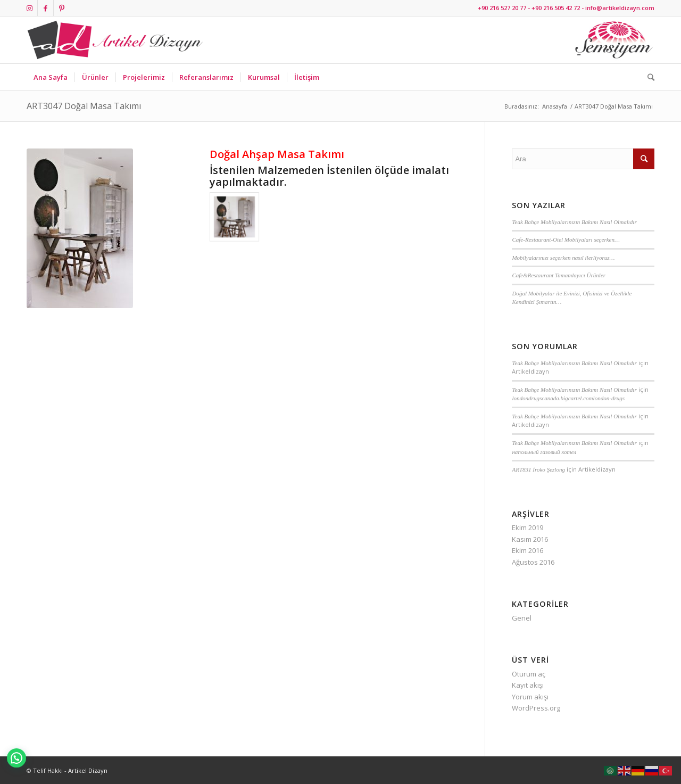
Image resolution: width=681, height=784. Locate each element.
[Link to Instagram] (30, 8)
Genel (522, 618)
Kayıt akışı (528, 685)
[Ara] (647, 77)
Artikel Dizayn (88, 770)
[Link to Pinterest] (62, 8)
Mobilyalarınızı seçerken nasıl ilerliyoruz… (563, 258)
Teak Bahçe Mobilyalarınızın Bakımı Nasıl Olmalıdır (574, 222)
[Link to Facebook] (45, 8)
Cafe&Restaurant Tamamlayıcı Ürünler (559, 275)
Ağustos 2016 (533, 562)
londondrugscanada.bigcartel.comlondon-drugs (568, 398)
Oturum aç (529, 674)
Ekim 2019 (528, 527)
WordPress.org (536, 708)
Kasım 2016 (530, 539)
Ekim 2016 (528, 550)
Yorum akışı (530, 697)
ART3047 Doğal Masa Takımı (84, 106)
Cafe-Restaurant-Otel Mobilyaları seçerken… (566, 240)
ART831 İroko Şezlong (538, 469)
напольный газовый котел (544, 452)
